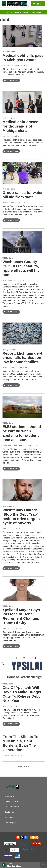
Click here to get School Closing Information (24, 12)
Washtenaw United (10, 506)
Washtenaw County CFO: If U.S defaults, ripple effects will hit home (21, 268)
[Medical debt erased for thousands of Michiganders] (22, 102)
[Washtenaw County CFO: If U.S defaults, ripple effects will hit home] (22, 242)
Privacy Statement (12, 807)
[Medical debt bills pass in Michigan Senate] (22, 36)
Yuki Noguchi (8, 755)
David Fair (7, 529)
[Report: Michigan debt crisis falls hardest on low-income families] (22, 334)
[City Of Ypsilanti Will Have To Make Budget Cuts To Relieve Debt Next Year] (22, 668)
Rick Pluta (6, 203)
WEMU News (8, 258)
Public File (9, 817)
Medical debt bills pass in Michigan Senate (23, 58)
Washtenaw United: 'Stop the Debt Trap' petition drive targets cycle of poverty (21, 516)
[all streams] (44, 865)
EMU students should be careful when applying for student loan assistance (22, 433)
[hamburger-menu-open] (4, 4)
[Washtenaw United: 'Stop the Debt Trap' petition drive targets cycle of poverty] (22, 490)
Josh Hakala (7, 280)
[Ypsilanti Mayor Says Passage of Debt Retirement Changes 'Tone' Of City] (22, 590)
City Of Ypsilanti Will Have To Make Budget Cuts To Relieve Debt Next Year (22, 694)
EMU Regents (10, 823)
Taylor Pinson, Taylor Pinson (14, 445)
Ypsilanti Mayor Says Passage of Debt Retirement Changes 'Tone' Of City (21, 616)
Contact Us (9, 812)
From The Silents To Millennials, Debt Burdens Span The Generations (20, 743)
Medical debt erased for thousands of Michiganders (20, 126)
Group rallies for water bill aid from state (23, 195)
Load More (23, 767)
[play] (4, 865)
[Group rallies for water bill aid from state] (22, 173)
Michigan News (9, 52)
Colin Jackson (8, 66)
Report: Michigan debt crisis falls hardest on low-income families (22, 358)
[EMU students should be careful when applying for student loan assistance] (22, 407)
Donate (39, 4)
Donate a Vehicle (12, 801)
